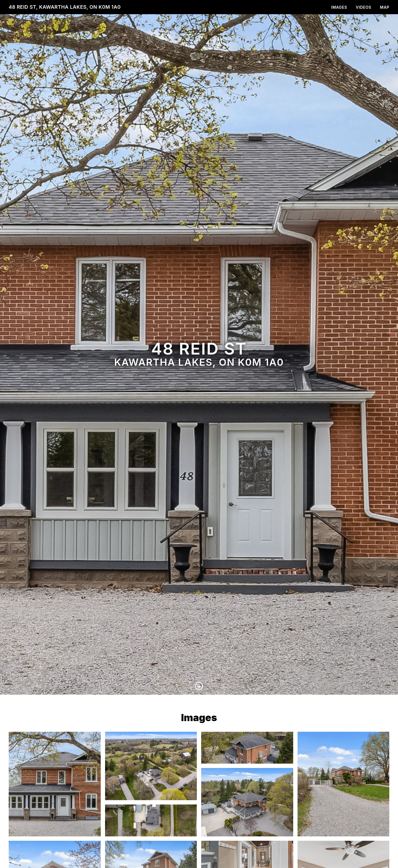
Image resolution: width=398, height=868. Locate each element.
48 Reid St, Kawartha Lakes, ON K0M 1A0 (65, 7)
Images (339, 7)
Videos (364, 7)
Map (385, 7)
